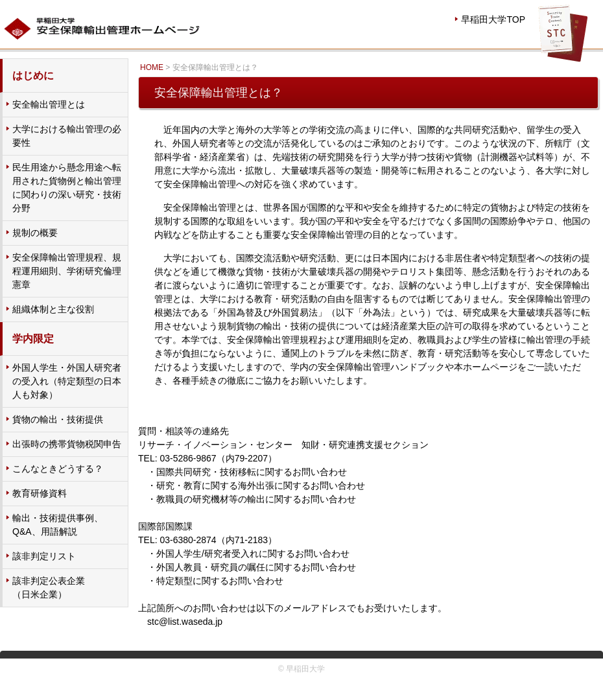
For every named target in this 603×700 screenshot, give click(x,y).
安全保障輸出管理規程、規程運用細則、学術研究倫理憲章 (67, 271)
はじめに (33, 76)
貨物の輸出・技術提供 (58, 419)
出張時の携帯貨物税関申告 (67, 444)
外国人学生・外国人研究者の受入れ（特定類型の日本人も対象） (67, 381)
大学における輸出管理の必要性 (67, 136)
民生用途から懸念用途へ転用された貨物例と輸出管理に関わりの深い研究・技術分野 (67, 188)
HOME (152, 67)
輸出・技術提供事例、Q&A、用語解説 (58, 525)
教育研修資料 (40, 493)
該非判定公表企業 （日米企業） (49, 588)
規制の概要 (35, 233)
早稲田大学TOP (493, 19)
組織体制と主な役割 (53, 309)
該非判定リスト (44, 556)
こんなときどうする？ (58, 469)
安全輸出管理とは (49, 104)
